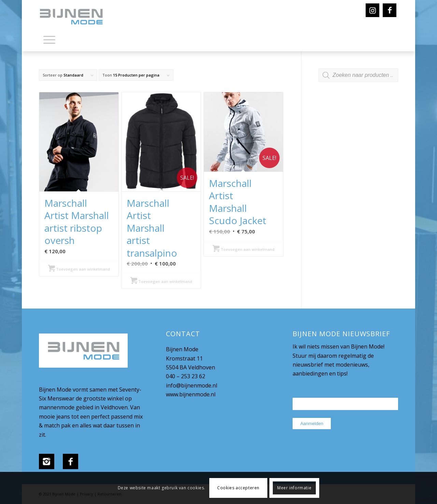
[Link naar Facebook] (390, 10)
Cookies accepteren (238, 488)
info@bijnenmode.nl (192, 385)
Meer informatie (294, 488)
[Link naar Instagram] (372, 10)
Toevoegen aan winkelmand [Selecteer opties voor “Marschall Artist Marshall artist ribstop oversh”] (79, 269)
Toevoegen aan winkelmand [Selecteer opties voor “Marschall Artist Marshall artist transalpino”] (161, 281)
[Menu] (49, 39)
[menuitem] (49, 41)
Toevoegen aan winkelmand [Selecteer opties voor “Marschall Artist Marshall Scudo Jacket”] (244, 249)
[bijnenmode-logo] (76, 17)
